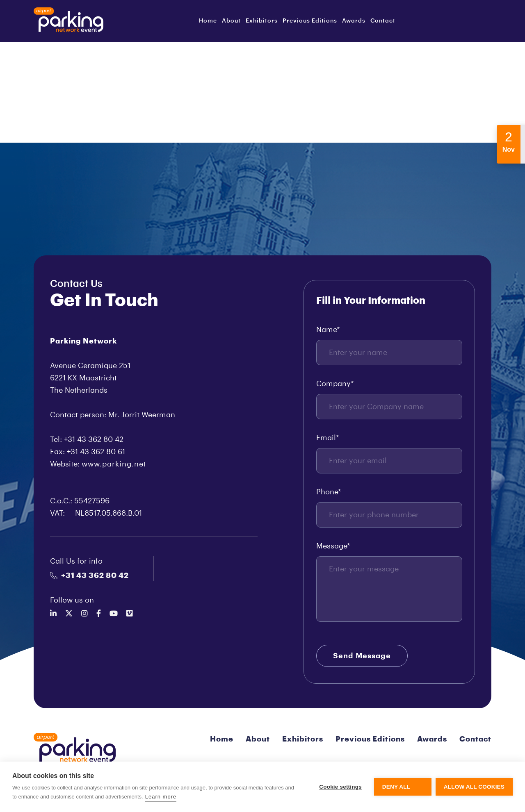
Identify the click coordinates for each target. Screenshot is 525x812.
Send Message (362, 656)
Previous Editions (310, 21)
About (231, 21)
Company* (335, 384)
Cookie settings (340, 787)
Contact (383, 21)
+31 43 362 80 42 (89, 575)
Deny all (396, 787)
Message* (333, 546)
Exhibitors (262, 21)
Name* (328, 330)
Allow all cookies (474, 787)
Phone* (329, 492)
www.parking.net (114, 464)
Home (208, 21)
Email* (328, 438)
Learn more (161, 797)
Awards (354, 21)
